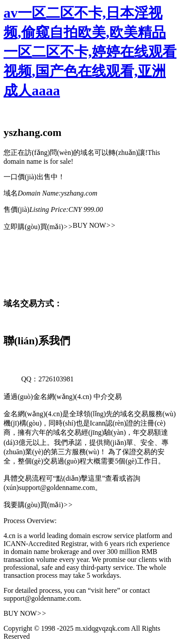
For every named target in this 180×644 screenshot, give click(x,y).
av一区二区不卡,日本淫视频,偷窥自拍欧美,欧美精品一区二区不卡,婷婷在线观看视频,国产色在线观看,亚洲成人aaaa (90, 52)
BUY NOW (94, 225)
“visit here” (104, 590)
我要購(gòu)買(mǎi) (38, 505)
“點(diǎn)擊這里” (79, 478)
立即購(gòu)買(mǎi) (38, 227)
